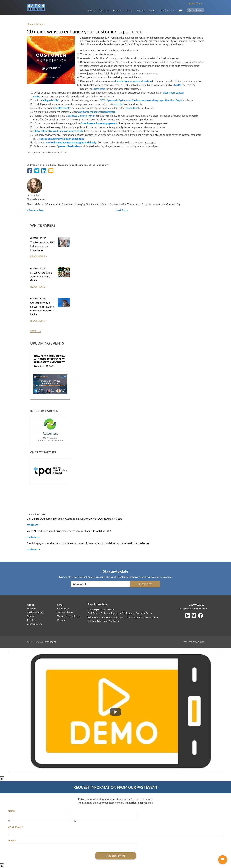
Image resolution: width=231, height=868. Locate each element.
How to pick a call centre (101, 609)
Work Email (15, 827)
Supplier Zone (194, 3)
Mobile (12, 840)
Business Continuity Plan (81, 116)
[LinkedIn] (188, 616)
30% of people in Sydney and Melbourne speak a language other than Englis (141, 100)
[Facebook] (201, 616)
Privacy (61, 620)
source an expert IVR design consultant (62, 139)
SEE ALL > (36, 331)
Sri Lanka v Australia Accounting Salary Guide (41, 276)
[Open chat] (223, 860)
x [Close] (2, 779)
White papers (34, 624)
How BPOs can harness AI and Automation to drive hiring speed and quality (50, 359)
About (91, 10)
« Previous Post (35, 210)
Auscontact (99, 89)
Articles (117, 10)
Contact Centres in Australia (103, 621)
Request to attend (116, 856)
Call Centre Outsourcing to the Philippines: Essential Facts (120, 613)
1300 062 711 (167, 10)
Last (76, 821)
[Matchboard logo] (36, 7)
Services (104, 10)
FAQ (151, 10)
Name (12, 811)
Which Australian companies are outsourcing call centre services (123, 617)
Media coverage (36, 612)
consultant (132, 108)
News (129, 10)
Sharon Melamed (36, 199)
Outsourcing (38, 238)
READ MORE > (39, 256)
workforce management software (96, 112)
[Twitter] (195, 616)
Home (30, 24)
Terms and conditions (69, 616)
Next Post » (122, 210)
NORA (178, 85)
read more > (33, 525)
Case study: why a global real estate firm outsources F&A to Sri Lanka (42, 308)
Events (140, 10)
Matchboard (49, 642)
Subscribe (145, 584)
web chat (119, 104)
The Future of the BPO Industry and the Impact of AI (43, 246)
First (10, 821)
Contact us (63, 608)
